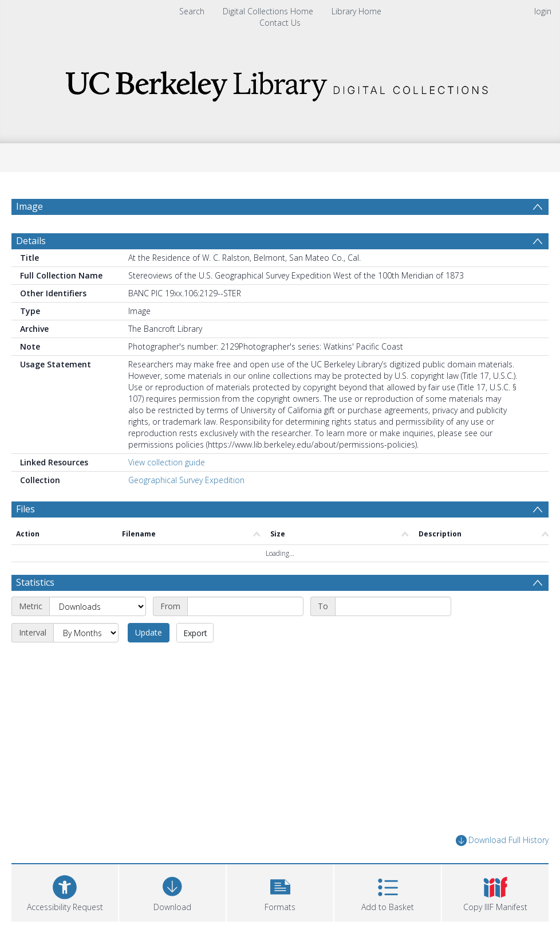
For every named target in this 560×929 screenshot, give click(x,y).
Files (25, 509)
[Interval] (86, 633)
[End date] (393, 606)
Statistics (35, 582)
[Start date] (245, 606)
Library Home (356, 11)
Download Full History (502, 840)
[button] (280, 891)
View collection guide (167, 462)
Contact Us (280, 23)
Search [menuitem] (192, 11)
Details (31, 241)
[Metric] (98, 606)
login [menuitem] (543, 11)
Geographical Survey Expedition (186, 480)
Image (29, 206)
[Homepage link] (280, 83)
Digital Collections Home (268, 11)
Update (149, 632)
